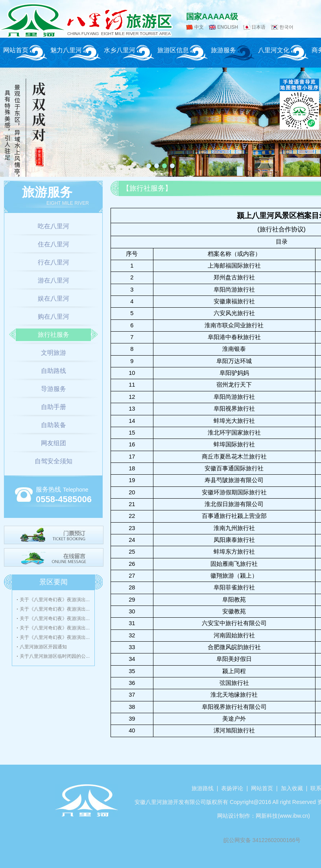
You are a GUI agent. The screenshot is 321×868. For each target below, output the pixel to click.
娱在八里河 (53, 298)
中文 (199, 27)
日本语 (258, 27)
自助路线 (53, 371)
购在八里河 (53, 317)
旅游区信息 (173, 50)
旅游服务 (223, 50)
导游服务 (53, 389)
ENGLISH (228, 27)
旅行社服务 (53, 335)
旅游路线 (203, 788)
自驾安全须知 (53, 461)
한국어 (286, 27)
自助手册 (53, 407)
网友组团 (53, 443)
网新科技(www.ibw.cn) (283, 816)
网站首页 (16, 50)
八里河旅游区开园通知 (43, 647)
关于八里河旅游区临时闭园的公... (55, 656)
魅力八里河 (66, 50)
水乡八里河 (120, 50)
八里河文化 (274, 50)
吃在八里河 (53, 226)
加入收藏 (292, 788)
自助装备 (53, 425)
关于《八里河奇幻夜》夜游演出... (55, 600)
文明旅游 (53, 353)
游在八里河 (53, 280)
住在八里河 (53, 244)
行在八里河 (53, 262)
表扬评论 (232, 788)
